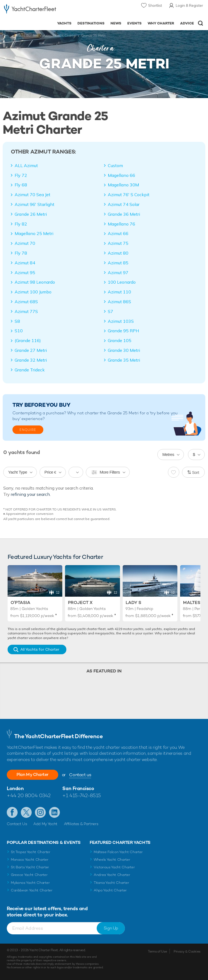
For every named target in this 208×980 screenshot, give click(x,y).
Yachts (64, 23)
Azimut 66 (118, 233)
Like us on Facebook (12, 812)
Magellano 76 (121, 224)
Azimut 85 (118, 263)
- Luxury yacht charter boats (30, 10)
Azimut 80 (118, 253)
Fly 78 (21, 253)
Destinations (91, 23)
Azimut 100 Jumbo (33, 292)
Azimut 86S (119, 302)
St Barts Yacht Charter (30, 867)
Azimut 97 (118, 273)
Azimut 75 (118, 243)
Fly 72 (21, 175)
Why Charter (161, 23)
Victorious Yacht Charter (114, 867)
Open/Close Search (201, 23)
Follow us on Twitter (26, 812)
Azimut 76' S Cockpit (129, 195)
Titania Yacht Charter (111, 883)
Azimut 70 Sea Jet (32, 195)
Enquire (28, 430)
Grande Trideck (30, 370)
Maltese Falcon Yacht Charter (118, 852)
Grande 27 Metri (31, 350)
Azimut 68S (26, 302)
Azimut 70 (25, 243)
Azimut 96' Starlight (35, 204)
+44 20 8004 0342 (29, 795)
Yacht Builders (27, 36)
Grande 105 (120, 340)
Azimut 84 (25, 263)
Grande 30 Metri (124, 350)
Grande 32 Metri (31, 360)
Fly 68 (21, 185)
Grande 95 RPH (123, 331)
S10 (19, 331)
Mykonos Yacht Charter (30, 883)
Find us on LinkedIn (54, 812)
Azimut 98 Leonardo (35, 282)
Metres (168, 454)
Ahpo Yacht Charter (110, 890)
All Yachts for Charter (40, 649)
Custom (115, 165)
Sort (196, 472)
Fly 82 (21, 224)
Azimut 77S (26, 311)
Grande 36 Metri (124, 214)
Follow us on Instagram (40, 812)
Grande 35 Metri (124, 360)
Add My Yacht (45, 824)
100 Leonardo (122, 282)
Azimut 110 (119, 292)
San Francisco (78, 788)
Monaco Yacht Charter (30, 860)
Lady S (134, 602)
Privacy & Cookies (187, 951)
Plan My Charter (32, 774)
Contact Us (17, 824)
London (15, 788)
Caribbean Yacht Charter (32, 890)
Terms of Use (157, 951)
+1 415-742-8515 (82, 795)
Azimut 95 (25, 273)
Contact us (80, 775)
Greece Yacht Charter (29, 875)
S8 (17, 321)
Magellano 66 (121, 175)
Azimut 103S (121, 321)
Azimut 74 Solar (124, 204)
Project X (80, 602)
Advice (187, 23)
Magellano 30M (123, 185)
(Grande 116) (28, 340)
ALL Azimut (26, 165)
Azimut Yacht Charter (60, 36)
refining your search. (31, 494)
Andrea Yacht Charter (112, 875)
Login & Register (189, 5)
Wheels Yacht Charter (112, 860)
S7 (110, 311)
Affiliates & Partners (81, 824)
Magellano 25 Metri (34, 233)
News (116, 23)
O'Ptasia (20, 602)
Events (134, 23)
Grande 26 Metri (31, 214)
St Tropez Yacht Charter (31, 852)
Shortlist (155, 5)
